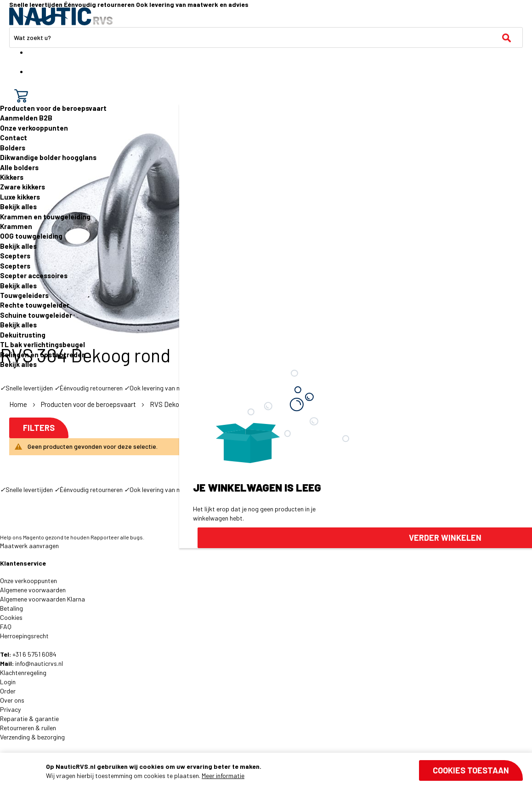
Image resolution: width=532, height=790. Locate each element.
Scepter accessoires (34, 275)
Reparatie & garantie (29, 718)
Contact (14, 137)
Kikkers (12, 177)
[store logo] (61, 16)
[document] (284, 771)
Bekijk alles (18, 206)
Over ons (12, 700)
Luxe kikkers (20, 197)
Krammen (16, 226)
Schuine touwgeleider (36, 315)
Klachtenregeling (23, 673)
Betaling (11, 608)
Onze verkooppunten (34, 128)
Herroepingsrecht (24, 636)
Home (19, 404)
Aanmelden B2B (26, 118)
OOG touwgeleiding (31, 236)
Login (8, 682)
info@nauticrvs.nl (39, 663)
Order (8, 691)
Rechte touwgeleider (35, 305)
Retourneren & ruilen (28, 728)
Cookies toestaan (471, 770)
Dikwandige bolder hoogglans (48, 157)
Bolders (13, 148)
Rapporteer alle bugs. (117, 537)
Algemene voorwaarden (33, 590)
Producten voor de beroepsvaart (53, 108)
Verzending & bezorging (32, 737)
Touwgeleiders (24, 295)
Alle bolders (19, 167)
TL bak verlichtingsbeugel (42, 344)
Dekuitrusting (23, 335)
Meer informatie (223, 776)
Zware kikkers (23, 187)
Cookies (11, 617)
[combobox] (266, 37)
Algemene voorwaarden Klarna (42, 599)
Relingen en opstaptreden (43, 355)
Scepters (15, 256)
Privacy (10, 709)
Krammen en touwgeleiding (45, 217)
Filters (39, 428)
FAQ (6, 627)
